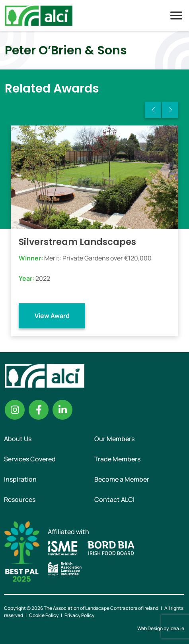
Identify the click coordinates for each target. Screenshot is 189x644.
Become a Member (122, 479)
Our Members (114, 439)
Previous (153, 110)
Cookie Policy (44, 615)
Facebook (39, 410)
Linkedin (62, 410)
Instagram (15, 410)
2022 (43, 278)
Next (170, 110)
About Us (18, 439)
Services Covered (30, 459)
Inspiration (20, 479)
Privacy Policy (79, 615)
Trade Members (117, 459)
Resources (20, 499)
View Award (52, 316)
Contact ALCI (114, 499)
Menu (176, 15)
